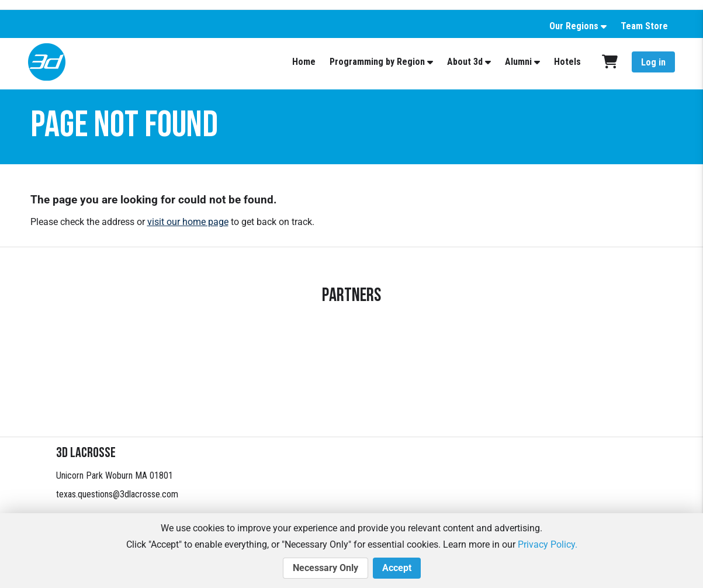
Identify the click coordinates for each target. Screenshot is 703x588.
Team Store (644, 26)
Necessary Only (325, 568)
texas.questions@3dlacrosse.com (117, 494)
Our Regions (574, 26)
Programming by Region (377, 62)
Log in (653, 62)
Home (304, 62)
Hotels (567, 62)
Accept (397, 568)
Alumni (518, 62)
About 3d (465, 62)
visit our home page (188, 222)
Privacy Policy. (548, 544)
